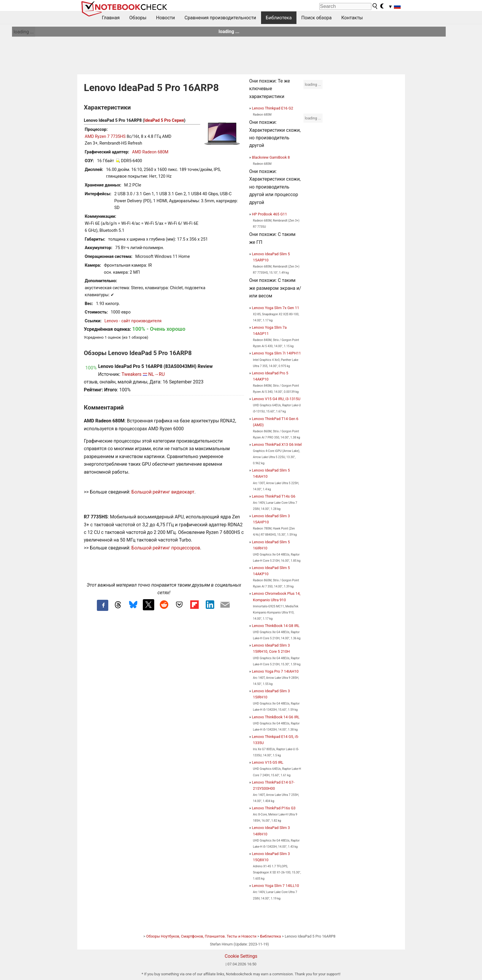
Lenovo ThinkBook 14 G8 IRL (276, 626)
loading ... (24, 32)
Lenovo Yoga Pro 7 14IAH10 (275, 671)
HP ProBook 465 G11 (270, 214)
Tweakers (131, 374)
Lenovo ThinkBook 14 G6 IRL (276, 717)
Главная (111, 18)
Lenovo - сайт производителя (133, 321)
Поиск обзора (317, 18)
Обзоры (138, 18)
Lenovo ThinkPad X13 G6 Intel (277, 444)
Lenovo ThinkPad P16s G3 (274, 808)
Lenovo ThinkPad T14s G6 (274, 496)
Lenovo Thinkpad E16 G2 (273, 108)
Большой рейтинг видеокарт (163, 492)
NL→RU (157, 374)
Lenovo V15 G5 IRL (268, 762)
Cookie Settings (241, 956)
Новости (165, 18)
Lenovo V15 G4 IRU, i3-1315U (276, 399)
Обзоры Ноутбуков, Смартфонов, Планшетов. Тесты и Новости (201, 936)
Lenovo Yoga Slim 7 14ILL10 (276, 886)
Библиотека (279, 18)
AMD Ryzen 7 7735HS (105, 137)
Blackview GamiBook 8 (271, 157)
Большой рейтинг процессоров (166, 548)
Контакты (352, 18)
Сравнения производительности (220, 18)
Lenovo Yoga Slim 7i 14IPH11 (277, 353)
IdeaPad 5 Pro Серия (164, 120)
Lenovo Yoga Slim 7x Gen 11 (276, 308)
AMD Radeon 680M (150, 152)
